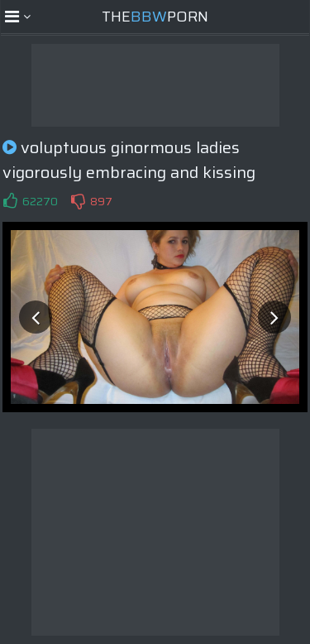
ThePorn (155, 17)
